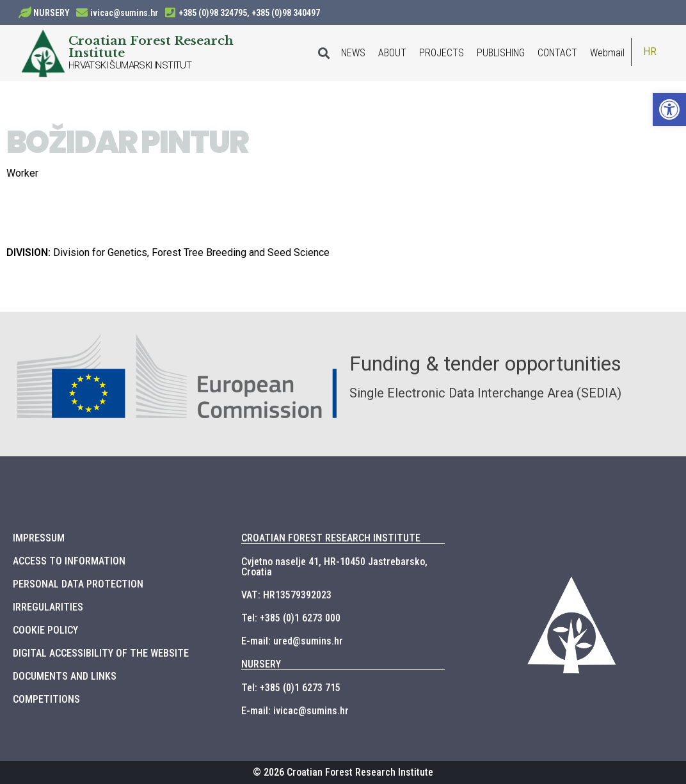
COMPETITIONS (46, 699)
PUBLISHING (501, 53)
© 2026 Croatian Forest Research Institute (343, 772)
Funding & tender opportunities (485, 364)
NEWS (353, 53)
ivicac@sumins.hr (124, 13)
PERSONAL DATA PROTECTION (78, 584)
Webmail (607, 53)
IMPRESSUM (39, 538)
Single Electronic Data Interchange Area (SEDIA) (485, 393)
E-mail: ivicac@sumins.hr (295, 711)
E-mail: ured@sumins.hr (292, 641)
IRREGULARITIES (48, 607)
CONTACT (557, 53)
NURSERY (52, 13)
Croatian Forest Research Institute (151, 46)
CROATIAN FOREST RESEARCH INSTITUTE (331, 538)
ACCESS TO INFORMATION (69, 561)
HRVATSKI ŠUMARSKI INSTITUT (130, 65)
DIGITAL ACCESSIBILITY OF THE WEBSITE (101, 653)
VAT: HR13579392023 (286, 595)
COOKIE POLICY (45, 630)
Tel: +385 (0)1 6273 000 (291, 618)
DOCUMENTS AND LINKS (65, 676)
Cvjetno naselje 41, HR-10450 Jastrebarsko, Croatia (334, 567)
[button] (669, 109)
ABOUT (392, 53)
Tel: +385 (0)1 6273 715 (291, 688)
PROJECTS (442, 53)
